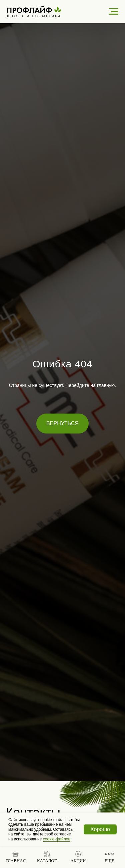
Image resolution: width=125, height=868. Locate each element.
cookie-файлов (57, 839)
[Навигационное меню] (114, 12)
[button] (47, 857)
